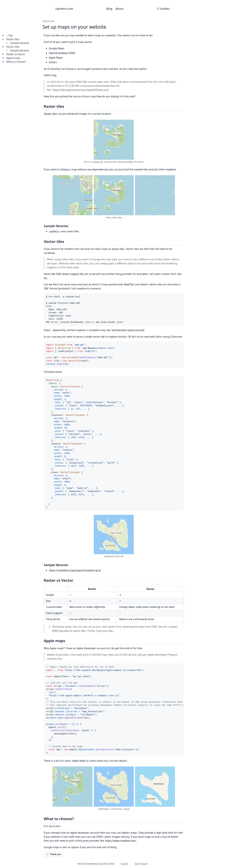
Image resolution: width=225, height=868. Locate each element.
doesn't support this (73, 274)
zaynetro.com (64, 9)
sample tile (98, 162)
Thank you (54, 854)
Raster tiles (13, 39)
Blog (109, 9)
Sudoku (163, 9)
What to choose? (16, 62)
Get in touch (141, 864)
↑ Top (9, 35)
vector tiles (118, 249)
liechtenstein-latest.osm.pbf (128, 330)
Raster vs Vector (16, 54)
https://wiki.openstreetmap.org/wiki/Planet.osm (80, 90)
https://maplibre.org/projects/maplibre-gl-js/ (75, 570)
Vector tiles (13, 47)
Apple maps (13, 58)
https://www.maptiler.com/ (121, 841)
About (119, 9)
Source (124, 864)
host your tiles (105, 631)
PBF (46, 288)
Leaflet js (54, 231)
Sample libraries (20, 43)
